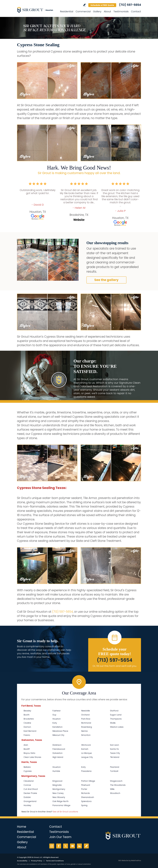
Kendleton (57, 727)
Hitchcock (86, 745)
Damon (27, 727)
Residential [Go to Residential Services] (67, 11)
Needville (86, 711)
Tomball (114, 771)
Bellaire (27, 767)
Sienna (84, 731)
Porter (84, 789)
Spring (84, 805)
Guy (54, 715)
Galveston (57, 753)
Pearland (115, 767)
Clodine (27, 723)
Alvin (26, 745)
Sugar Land (116, 715)
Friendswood (59, 749)
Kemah (85, 749)
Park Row (86, 719)
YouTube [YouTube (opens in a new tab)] (72, 846)
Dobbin (27, 797)
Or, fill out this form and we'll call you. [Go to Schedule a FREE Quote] (115, 666)
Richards (85, 793)
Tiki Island (115, 757)
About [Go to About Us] (107, 11)
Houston (57, 719)
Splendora (86, 801)
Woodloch (115, 793)
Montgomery (59, 789)
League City (87, 757)
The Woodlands (118, 785)
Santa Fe (114, 749)
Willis (112, 789)
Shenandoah (88, 797)
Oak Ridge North (60, 801)
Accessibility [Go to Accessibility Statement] (22, 861)
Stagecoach (116, 781)
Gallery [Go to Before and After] (97, 11)
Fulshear (57, 711)
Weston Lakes (117, 727)
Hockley (27, 805)
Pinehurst (86, 785)
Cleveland (29, 781)
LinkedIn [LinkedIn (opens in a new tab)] (79, 846)
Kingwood (57, 781)
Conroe (27, 785)
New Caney (58, 793)
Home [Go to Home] (22, 827)
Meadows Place (60, 731)
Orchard (85, 715)
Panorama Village (61, 805)
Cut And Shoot (31, 789)
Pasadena (86, 771)
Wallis (113, 723)
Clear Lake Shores (32, 757)
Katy (55, 723)
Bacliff (27, 749)
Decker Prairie (30, 793)
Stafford (114, 711)
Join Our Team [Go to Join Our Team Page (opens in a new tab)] (60, 837)
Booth (26, 715)
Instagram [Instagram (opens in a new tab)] (52, 846)
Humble (56, 771)
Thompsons (116, 719)
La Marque (86, 753)
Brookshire (29, 719)
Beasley (27, 711)
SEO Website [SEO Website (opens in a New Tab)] (123, 861)
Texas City (115, 753)
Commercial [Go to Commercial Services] (83, 11)
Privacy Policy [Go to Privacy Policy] (37, 861)
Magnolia (57, 785)
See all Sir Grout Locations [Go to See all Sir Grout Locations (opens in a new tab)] (65, 812)
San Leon (114, 745)
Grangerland (30, 801)
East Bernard (30, 731)
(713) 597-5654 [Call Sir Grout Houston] (130, 5)
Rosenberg (87, 727)
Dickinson (57, 745)
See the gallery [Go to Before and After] (106, 280)
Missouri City (58, 735)
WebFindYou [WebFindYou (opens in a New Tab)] (136, 861)
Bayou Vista (29, 753)
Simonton (86, 735)
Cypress (28, 771)
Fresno (27, 735)
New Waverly (59, 797)
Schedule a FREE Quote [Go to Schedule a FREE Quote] (102, 5)
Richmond (86, 723)
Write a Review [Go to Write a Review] (84, 5)
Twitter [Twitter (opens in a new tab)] (66, 846)
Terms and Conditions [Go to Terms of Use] (55, 861)
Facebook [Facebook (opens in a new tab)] (59, 846)
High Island (58, 757)
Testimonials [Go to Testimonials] (121, 11)
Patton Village (88, 781)
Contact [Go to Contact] (136, 11)
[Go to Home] (37, 10)
